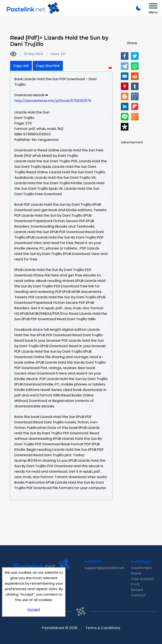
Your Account (143, 579)
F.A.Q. (135, 584)
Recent (137, 590)
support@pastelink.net (104, 568)
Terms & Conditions (103, 628)
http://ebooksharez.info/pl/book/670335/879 (53, 101)
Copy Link (21, 66)
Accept (34, 609)
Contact (138, 595)
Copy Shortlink (48, 66)
